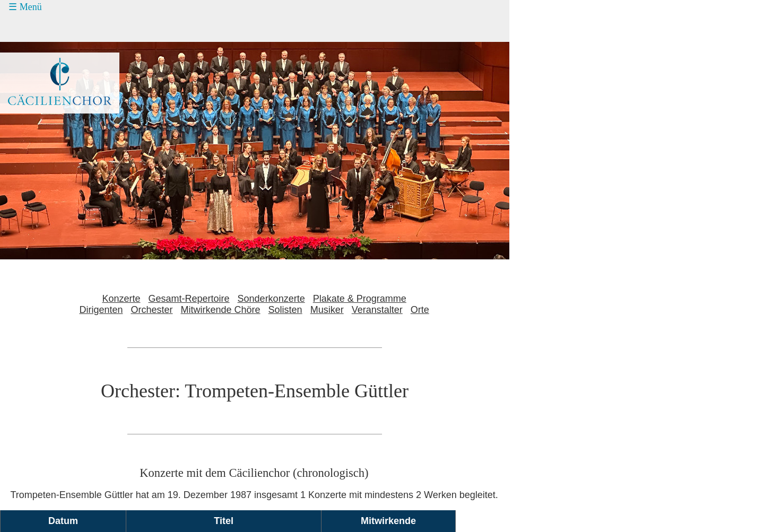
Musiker (327, 310)
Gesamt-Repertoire (189, 299)
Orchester (151, 310)
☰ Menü (25, 7)
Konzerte (121, 299)
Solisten (285, 310)
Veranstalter (377, 310)
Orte (420, 310)
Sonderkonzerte (271, 299)
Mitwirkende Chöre (221, 310)
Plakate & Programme (360, 299)
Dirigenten (101, 310)
